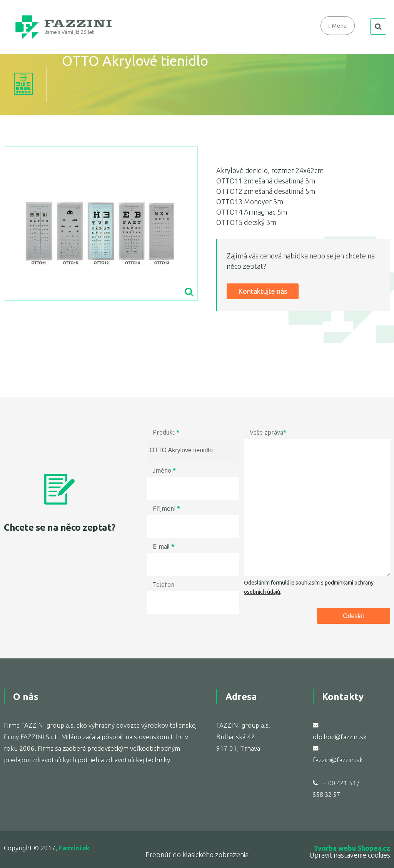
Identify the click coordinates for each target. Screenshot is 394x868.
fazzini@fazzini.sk (338, 760)
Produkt (166, 432)
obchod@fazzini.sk (340, 737)
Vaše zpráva (268, 432)
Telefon (164, 585)
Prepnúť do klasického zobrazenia (197, 855)
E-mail (164, 546)
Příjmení (166, 508)
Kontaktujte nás (263, 291)
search (378, 27)
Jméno (164, 470)
